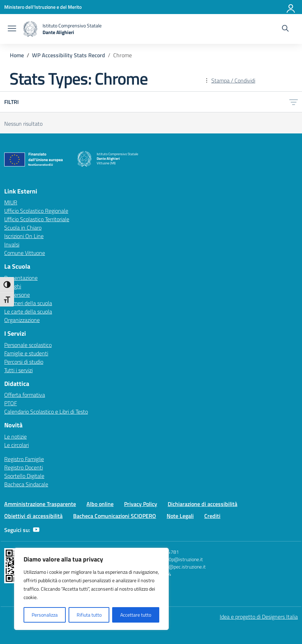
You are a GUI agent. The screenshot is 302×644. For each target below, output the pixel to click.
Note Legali (180, 516)
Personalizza (45, 615)
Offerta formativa (25, 395)
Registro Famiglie (24, 459)
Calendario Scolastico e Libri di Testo (46, 412)
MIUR (11, 202)
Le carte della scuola (28, 311)
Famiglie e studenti (26, 353)
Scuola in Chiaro (23, 228)
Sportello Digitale (24, 476)
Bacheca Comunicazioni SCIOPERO (115, 516)
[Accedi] (291, 7)
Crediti (212, 516)
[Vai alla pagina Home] (17, 55)
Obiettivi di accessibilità (33, 516)
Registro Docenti (24, 467)
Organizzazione (22, 320)
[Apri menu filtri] (294, 102)
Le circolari (17, 445)
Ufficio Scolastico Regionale (36, 211)
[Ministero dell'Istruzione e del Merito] (43, 7)
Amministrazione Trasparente (40, 504)
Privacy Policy (141, 504)
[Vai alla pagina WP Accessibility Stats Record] (69, 55)
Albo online (100, 504)
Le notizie (15, 436)
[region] (91, 589)
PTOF (11, 403)
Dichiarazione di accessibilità (203, 504)
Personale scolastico (28, 345)
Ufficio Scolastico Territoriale (37, 219)
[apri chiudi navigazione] (12, 29)
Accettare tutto (136, 615)
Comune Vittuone (25, 253)
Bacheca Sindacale (26, 484)
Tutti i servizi (18, 370)
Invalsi (12, 244)
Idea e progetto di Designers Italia (259, 617)
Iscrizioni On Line (24, 236)
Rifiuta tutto (89, 615)
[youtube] (36, 530)
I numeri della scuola (28, 303)
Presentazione (21, 278)
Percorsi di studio (24, 362)
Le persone (17, 295)
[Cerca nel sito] (285, 29)
